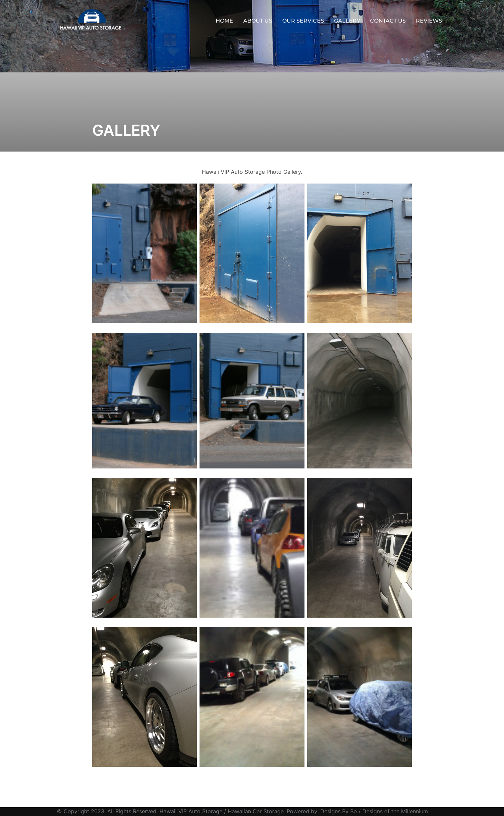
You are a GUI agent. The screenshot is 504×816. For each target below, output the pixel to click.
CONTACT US (388, 21)
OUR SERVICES (303, 21)
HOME (224, 21)
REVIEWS (429, 21)
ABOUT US (258, 21)
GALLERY (347, 21)
